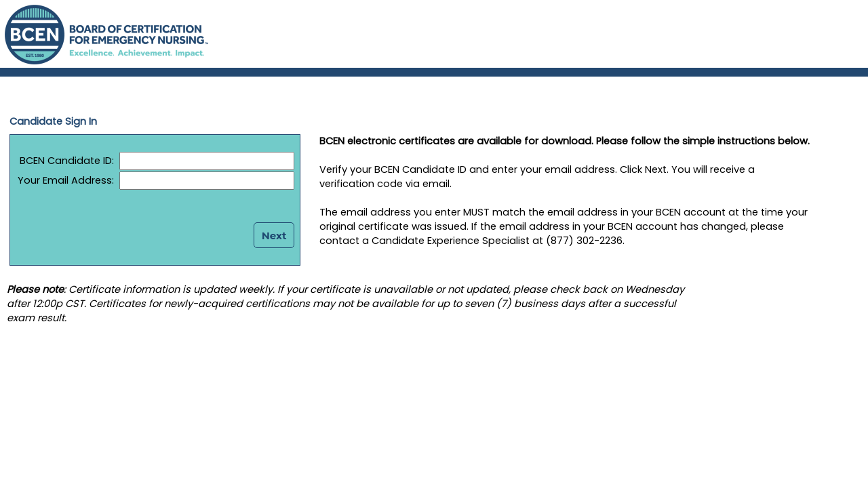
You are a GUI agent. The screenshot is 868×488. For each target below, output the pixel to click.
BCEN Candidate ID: (63, 161)
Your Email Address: (66, 180)
